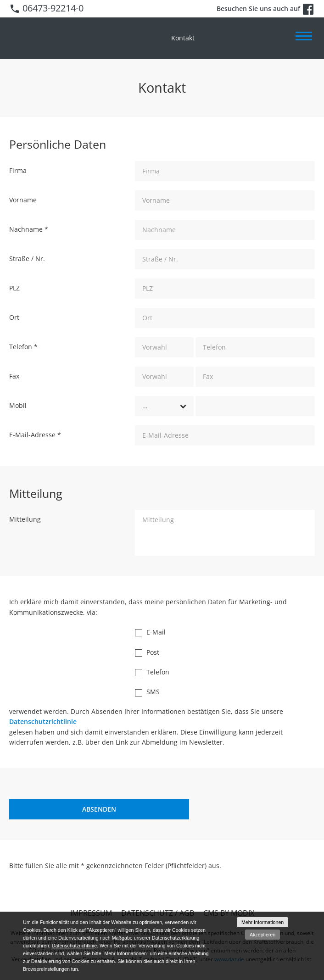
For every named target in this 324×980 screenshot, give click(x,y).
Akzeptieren (263, 935)
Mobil (18, 405)
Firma (18, 170)
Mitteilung (25, 519)
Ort (14, 317)
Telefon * (23, 347)
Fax (14, 376)
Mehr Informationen (263, 922)
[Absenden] (99, 809)
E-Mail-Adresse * (35, 435)
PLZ (14, 288)
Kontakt (183, 38)
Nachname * (29, 229)
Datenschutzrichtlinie (43, 721)
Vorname (23, 200)
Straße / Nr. (27, 259)
